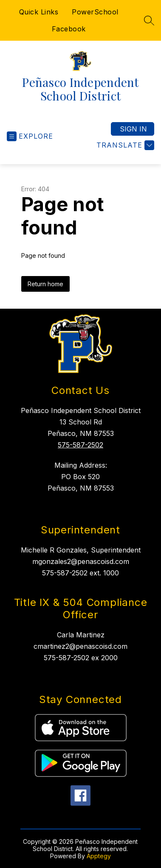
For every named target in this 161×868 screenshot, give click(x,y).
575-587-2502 (80, 445)
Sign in (133, 129)
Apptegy (99, 856)
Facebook (69, 29)
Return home (45, 284)
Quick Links (39, 12)
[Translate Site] (124, 145)
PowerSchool (95, 12)
